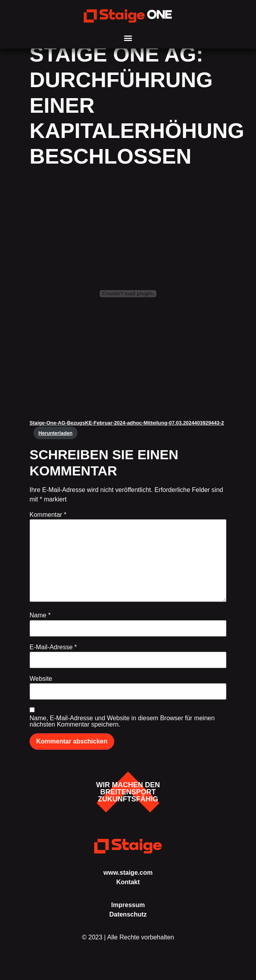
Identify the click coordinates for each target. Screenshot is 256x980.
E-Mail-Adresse (53, 658)
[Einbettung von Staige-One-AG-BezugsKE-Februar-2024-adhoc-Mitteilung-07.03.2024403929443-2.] (128, 304)
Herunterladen (55, 443)
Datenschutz (128, 925)
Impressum (128, 915)
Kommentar (48, 525)
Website (41, 689)
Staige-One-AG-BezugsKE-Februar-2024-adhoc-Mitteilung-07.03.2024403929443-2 (127, 433)
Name (40, 626)
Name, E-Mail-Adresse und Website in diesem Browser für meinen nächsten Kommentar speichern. (122, 732)
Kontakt (128, 892)
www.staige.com (128, 882)
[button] (128, 38)
